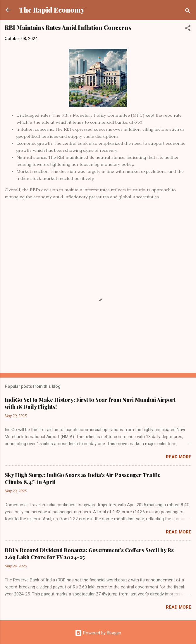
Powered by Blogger (98, 633)
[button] (188, 29)
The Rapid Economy (52, 10)
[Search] (188, 12)
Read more (179, 457)
